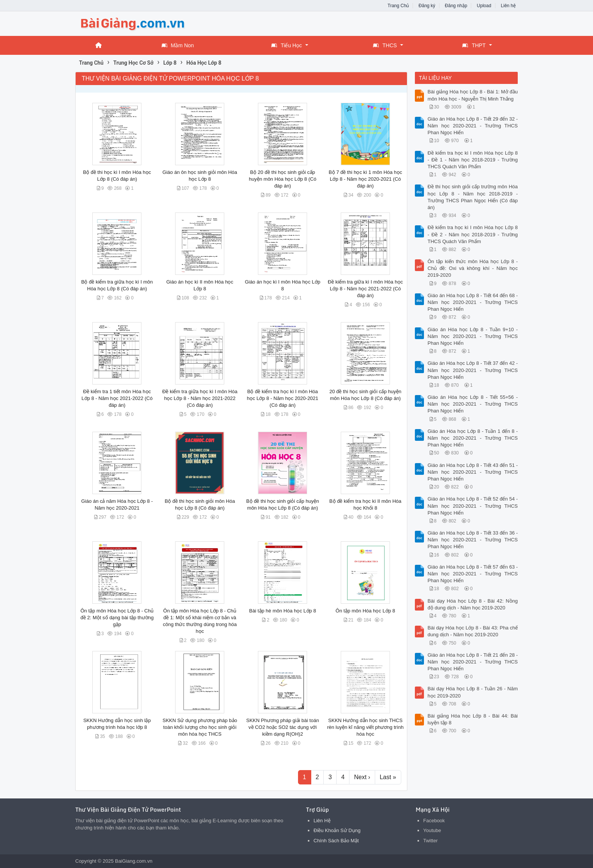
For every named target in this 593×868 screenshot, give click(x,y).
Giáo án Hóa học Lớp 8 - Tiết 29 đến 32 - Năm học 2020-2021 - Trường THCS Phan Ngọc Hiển (473, 126)
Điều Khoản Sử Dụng (337, 830)
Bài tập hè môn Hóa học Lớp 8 (283, 611)
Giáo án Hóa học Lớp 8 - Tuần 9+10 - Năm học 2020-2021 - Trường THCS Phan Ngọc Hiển (473, 336)
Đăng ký (427, 6)
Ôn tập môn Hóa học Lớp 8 (365, 611)
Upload (484, 6)
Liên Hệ (322, 821)
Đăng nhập (456, 6)
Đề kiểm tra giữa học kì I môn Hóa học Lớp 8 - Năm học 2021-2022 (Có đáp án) (200, 398)
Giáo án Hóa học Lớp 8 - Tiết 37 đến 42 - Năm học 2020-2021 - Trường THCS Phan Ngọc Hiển (473, 370)
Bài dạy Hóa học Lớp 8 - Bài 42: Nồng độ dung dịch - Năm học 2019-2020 (473, 604)
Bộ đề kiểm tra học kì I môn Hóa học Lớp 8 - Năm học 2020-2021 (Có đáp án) (283, 398)
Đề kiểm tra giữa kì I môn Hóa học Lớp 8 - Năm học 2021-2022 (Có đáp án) (366, 289)
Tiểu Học (286, 45)
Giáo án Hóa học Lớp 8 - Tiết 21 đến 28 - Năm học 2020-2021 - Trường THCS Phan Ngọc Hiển (473, 662)
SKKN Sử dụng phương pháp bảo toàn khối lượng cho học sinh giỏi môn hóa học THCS (200, 727)
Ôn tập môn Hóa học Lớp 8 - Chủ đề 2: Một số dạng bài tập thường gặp (117, 618)
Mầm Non (178, 45)
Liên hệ (508, 6)
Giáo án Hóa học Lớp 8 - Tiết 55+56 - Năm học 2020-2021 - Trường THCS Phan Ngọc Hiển (473, 404)
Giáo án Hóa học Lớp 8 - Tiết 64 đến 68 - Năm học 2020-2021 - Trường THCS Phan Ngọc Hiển (473, 302)
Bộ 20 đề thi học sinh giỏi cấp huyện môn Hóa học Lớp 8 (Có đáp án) (283, 179)
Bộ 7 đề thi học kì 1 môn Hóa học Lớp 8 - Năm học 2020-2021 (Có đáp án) (365, 179)
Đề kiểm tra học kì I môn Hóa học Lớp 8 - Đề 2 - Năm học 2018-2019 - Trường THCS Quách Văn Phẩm (473, 234)
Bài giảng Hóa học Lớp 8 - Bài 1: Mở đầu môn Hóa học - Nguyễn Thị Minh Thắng (473, 95)
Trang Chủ (398, 6)
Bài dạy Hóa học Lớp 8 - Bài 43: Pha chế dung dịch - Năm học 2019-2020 (473, 631)
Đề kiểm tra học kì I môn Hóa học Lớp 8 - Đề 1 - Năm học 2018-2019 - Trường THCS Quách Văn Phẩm (473, 160)
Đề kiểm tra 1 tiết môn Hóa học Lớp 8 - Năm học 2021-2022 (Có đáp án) (117, 398)
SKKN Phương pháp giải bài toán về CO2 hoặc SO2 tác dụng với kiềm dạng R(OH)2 (283, 727)
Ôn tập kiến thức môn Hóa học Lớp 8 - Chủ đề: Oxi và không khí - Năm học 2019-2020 (473, 268)
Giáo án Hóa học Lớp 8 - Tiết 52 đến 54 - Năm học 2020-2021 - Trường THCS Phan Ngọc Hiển (473, 506)
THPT (474, 45)
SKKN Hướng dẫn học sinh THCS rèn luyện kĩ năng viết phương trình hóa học (365, 727)
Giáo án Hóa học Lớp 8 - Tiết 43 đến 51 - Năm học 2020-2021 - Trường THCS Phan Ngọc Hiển (473, 472)
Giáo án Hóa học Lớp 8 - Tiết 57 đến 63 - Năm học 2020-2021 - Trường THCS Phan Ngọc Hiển (473, 574)
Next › (362, 777)
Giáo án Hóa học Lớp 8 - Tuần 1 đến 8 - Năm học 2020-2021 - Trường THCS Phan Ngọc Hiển (473, 438)
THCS (385, 45)
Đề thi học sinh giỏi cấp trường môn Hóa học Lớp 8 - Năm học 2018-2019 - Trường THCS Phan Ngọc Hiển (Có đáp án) (473, 197)
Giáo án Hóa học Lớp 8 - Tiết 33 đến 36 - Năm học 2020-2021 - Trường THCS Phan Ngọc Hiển (473, 540)
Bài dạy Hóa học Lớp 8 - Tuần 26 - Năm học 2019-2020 (473, 692)
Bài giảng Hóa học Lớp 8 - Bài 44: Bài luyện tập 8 (473, 719)
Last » (388, 777)
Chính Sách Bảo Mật (336, 841)
